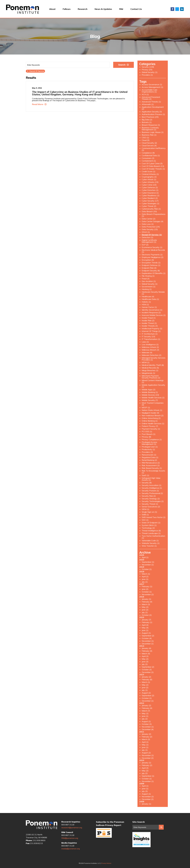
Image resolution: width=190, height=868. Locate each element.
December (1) (148, 644)
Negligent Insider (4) (150, 413)
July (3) (145, 791)
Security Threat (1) (150, 504)
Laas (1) (145, 342)
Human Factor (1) (149, 307)
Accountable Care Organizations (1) (149, 91)
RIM (121, 9)
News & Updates (103, 9)
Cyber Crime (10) (149, 185)
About (52, 9)
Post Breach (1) (149, 434)
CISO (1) (145, 138)
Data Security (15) (150, 229)
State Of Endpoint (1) (151, 523)
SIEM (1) (145, 509)
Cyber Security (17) (150, 201)
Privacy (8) (146, 437)
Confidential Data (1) (151, 155)
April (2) (145, 576)
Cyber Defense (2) (150, 187)
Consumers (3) (148, 158)
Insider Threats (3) (150, 326)
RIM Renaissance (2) (151, 463)
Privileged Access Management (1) (149, 443)
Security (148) (148, 67)
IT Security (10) (148, 336)
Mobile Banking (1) (150, 392)
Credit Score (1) (149, 171)
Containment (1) (149, 161)
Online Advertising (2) (151, 418)
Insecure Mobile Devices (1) (154, 315)
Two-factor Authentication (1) (153, 537)
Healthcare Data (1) (150, 299)
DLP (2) (145, 245)
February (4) (147, 602)
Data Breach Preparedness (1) (154, 215)
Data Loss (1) (148, 224)
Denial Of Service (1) (152, 235)
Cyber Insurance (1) (150, 193)
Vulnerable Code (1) (150, 541)
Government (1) (149, 287)
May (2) (145, 607)
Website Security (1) (151, 543)
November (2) (148, 594)
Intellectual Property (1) (152, 328)
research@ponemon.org (72, 828)
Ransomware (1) (149, 455)
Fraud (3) (146, 279)
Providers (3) (147, 452)
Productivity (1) (148, 449)
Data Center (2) (149, 219)
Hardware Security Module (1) (153, 293)
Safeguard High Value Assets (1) (151, 479)
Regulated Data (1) (150, 457)
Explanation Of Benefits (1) (154, 273)
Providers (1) (147, 75)
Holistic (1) (146, 302)
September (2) (148, 636)
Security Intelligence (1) (152, 488)
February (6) (147, 679)
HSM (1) (145, 304)
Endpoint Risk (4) (149, 268)
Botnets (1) (147, 122)
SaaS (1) (145, 475)
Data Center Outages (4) (153, 221)
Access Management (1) (152, 87)
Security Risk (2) (149, 496)
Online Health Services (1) (153, 423)
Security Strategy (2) (151, 499)
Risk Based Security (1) (152, 468)
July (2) (145, 664)
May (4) (145, 628)
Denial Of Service (35, 71)
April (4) (145, 625)
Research (83, 9)
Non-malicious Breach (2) (153, 415)
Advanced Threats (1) (151, 102)
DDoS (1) (146, 232)
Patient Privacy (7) (150, 426)
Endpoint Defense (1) (151, 265)
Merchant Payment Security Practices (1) (151, 377)
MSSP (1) (146, 407)
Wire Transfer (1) (149, 546)
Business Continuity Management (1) (150, 129)
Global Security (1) (150, 72)
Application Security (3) (152, 112)
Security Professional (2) (152, 493)
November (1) (148, 565)
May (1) (145, 713)
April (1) (145, 557)
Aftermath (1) (148, 104)
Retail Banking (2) (149, 460)
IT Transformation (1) (151, 339)
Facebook (172, 9)
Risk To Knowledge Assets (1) (153, 472)
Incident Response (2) (151, 312)
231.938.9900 (39, 840)
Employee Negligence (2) (153, 257)
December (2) (148, 758)
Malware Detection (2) (152, 355)
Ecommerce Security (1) (152, 247)
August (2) (146, 693)
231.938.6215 (36, 843)
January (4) (146, 648)
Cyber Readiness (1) (151, 195)
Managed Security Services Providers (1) (154, 359)
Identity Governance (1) (152, 310)
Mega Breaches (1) (150, 370)
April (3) (145, 656)
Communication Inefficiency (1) (154, 149)
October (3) (147, 670)
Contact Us (136, 9)
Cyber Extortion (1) (150, 190)
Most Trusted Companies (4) (153, 404)
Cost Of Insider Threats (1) (153, 169)
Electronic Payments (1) (152, 255)
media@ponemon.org (71, 849)
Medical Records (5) (150, 368)
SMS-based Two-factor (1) (154, 517)
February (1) (147, 586)
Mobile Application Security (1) (153, 386)
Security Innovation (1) (152, 485)
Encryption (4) (148, 260)
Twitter (177, 9)
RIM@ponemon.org (70, 838)
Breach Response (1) (151, 125)
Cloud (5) (146, 140)
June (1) (145, 579)
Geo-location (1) (149, 281)
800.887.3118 (68, 825)
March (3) (146, 604)
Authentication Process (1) (153, 114)
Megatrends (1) (148, 373)
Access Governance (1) (152, 84)
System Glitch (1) (149, 525)
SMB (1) (145, 515)
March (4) (146, 654)
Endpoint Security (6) (151, 271)
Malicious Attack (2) (150, 347)
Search (123, 65)
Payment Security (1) (151, 429)
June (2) (145, 589)
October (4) (147, 638)
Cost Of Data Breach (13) (153, 166)
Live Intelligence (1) (150, 344)
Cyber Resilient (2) (150, 198)
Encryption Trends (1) (151, 263)
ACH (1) (145, 94)
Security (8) (147, 483)
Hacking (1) (147, 289)
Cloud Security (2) (149, 143)
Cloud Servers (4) (149, 146)
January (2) (146, 677)
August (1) (146, 633)
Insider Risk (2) (148, 320)
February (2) (147, 737)
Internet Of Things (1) (151, 331)
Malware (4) (147, 352)
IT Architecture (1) (150, 334)
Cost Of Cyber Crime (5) (152, 163)
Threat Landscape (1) (151, 533)
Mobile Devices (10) (150, 395)
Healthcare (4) (148, 296)
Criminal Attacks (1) (150, 174)
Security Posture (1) (150, 491)
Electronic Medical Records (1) (153, 251)
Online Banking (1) (150, 421)
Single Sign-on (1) (149, 512)
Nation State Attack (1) (152, 410)
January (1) (146, 599)
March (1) (146, 574)
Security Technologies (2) (153, 501)
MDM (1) (146, 362)
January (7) (146, 620)
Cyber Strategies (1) (151, 203)
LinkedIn (182, 9)
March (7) (146, 711)
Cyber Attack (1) (149, 179)
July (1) (145, 582)
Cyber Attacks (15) (150, 182)
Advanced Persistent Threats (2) (151, 98)
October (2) (147, 615)
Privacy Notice (106, 863)
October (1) (147, 569)
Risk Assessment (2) (151, 465)
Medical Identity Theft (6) (153, 365)
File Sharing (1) (148, 276)
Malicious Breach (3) (150, 350)
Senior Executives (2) (151, 507)
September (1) (148, 562)
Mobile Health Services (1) (153, 398)
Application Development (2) (153, 108)
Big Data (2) (147, 120)
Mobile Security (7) (150, 400)
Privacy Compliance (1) (152, 439)
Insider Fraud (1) (149, 318)
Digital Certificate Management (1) (149, 241)
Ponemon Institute (42, 825)
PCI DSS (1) (147, 431)
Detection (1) (147, 237)
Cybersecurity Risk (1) (151, 209)
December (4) (148, 729)
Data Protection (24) (151, 227)
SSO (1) (145, 520)
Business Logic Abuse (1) (153, 132)
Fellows (67, 9)
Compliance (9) (148, 153)
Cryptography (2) (149, 177)
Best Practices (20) (150, 117)
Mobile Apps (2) (149, 390)
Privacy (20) (147, 70)
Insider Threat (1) (149, 323)
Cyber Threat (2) (149, 206)
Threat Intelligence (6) (151, 531)
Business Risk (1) (149, 135)
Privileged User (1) (150, 447)
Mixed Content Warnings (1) (153, 381)
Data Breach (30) (149, 211)
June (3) (145, 662)
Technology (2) (148, 528)
